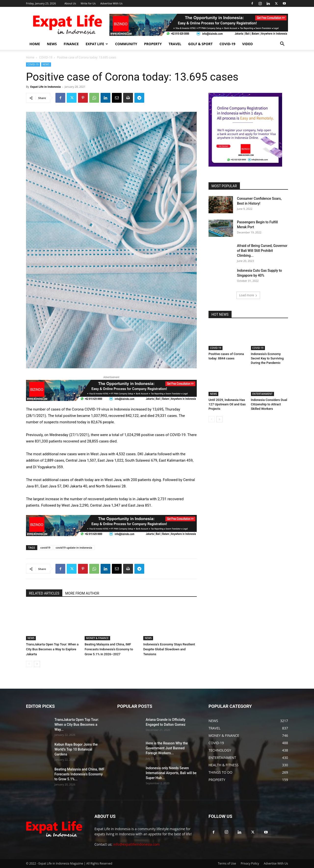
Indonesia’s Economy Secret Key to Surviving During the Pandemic (267, 358)
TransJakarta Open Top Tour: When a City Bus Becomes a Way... (77, 725)
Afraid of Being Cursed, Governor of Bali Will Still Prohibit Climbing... (262, 251)
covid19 (46, 548)
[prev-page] (29, 664)
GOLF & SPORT (200, 44)
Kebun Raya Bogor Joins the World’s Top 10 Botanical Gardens (76, 749)
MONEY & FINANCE (97, 638)
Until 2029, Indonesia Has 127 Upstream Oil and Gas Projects (227, 404)
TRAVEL (175, 44)
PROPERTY (153, 44)
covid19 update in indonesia (74, 548)
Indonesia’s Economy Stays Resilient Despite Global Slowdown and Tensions (169, 649)
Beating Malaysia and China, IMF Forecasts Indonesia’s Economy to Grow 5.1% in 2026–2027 (109, 649)
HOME (35, 44)
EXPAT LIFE (97, 44)
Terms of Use (227, 863)
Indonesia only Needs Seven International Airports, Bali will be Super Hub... (171, 773)
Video (247, 44)
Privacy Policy (250, 863)
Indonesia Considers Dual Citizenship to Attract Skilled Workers (269, 404)
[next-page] (37, 664)
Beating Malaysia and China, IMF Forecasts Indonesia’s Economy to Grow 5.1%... (79, 774)
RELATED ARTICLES (44, 593)
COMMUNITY (126, 44)
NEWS (52, 44)
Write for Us (88, 3)
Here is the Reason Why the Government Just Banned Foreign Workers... (167, 748)
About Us (70, 3)
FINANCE (71, 44)
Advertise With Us (111, 3)
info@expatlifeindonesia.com (137, 844)
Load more (248, 295)
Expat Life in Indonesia (45, 87)
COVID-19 (228, 44)
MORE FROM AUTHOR (82, 593)
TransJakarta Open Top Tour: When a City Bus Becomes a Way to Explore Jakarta (52, 649)
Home (30, 57)
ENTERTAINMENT (262, 394)
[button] (282, 44)
